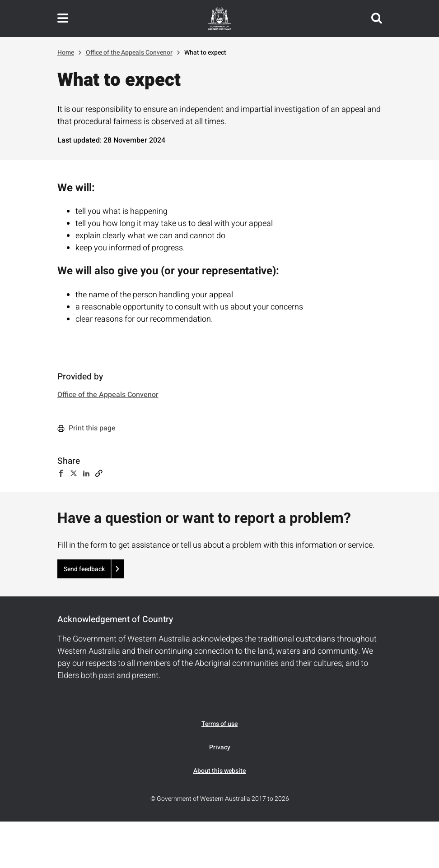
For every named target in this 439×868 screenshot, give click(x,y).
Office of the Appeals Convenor (129, 53)
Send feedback (84, 569)
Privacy (220, 747)
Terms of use (219, 724)
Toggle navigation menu (63, 18)
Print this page (86, 428)
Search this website (377, 18)
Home (66, 53)
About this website (219, 771)
